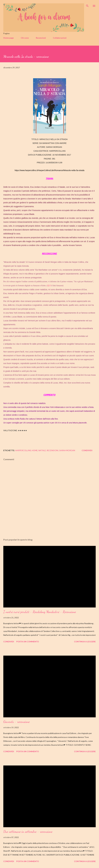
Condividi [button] (87, 450)
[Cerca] (87, 5)
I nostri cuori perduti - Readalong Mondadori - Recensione (40, 612)
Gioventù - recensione (17, 722)
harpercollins (23, 450)
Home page (9, 38)
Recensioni (41, 38)
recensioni (53, 450)
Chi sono (25, 38)
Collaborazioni (60, 38)
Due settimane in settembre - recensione (28, 832)
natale (42, 450)
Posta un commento (28, 642)
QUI (49, 286)
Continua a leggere (85, 642)
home (35, 450)
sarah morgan (67, 450)
